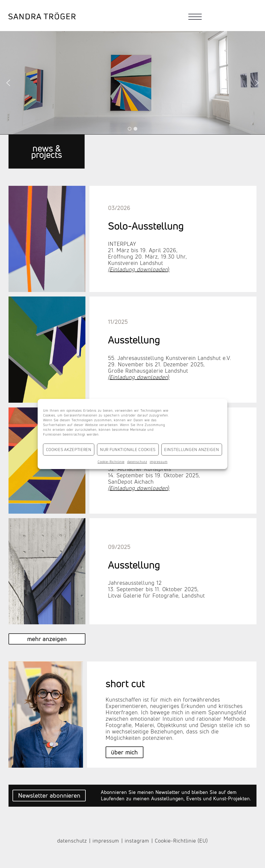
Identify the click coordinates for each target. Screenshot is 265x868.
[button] (8, 83)
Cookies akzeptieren (69, 450)
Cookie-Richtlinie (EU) (181, 841)
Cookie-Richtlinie (111, 462)
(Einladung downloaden (138, 269)
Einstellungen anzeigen (192, 450)
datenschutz (137, 462)
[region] (132, 83)
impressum (159, 462)
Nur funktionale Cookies (128, 450)
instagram (137, 841)
